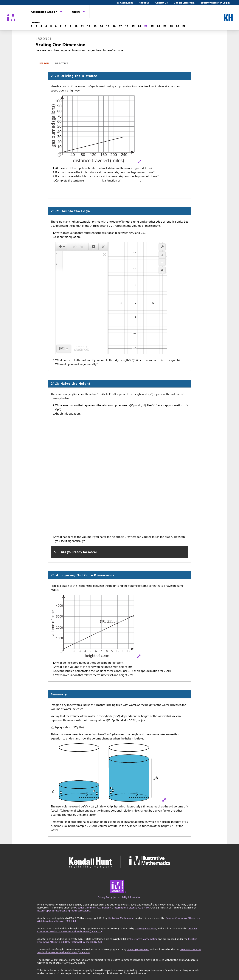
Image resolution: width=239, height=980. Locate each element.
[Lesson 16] (114, 26)
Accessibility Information (128, 897)
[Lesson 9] (70, 26)
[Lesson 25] (171, 26)
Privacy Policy (105, 897)
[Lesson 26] (178, 26)
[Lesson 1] (32, 26)
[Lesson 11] (82, 26)
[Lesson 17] (120, 26)
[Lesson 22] (152, 26)
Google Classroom (184, 3)
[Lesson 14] (101, 26)
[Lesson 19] (133, 26)
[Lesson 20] (139, 26)
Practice (62, 63)
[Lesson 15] (108, 26)
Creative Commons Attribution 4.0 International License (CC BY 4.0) (112, 908)
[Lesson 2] (36, 26)
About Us (144, 3)
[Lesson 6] (56, 26)
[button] (62, 247)
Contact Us (162, 3)
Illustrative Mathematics (121, 918)
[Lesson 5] (51, 26)
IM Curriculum (125, 3)
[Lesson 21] (146, 26)
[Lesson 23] (159, 26)
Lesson (44, 63)
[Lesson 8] (66, 26)
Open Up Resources (146, 928)
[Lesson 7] (61, 26)
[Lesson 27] (184, 26)
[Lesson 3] (41, 26)
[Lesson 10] (76, 26)
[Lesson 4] (46, 26)
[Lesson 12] (89, 26)
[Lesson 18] (127, 26)
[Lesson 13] (95, 26)
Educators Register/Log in (215, 3)
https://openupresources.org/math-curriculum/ (64, 911)
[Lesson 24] (165, 26)
